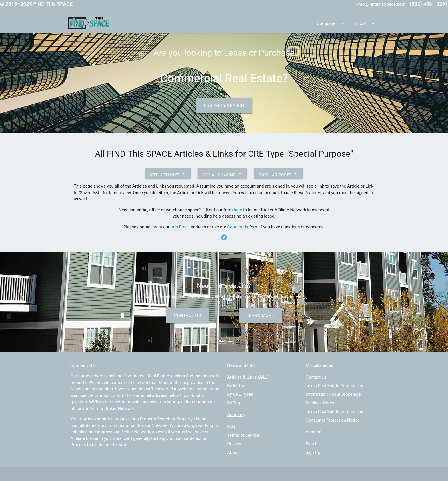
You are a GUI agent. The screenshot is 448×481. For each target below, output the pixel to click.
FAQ (231, 427)
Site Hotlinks (168, 174)
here (238, 210)
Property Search (224, 106)
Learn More (260, 315)
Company (331, 23)
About (233, 452)
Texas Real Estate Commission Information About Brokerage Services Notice (335, 394)
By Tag (234, 403)
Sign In (312, 444)
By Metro (236, 386)
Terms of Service (243, 435)
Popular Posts (278, 174)
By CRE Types (240, 394)
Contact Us (238, 227)
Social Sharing (223, 174)
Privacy (234, 444)
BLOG (366, 23)
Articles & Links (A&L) (248, 377)
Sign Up (313, 452)
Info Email (180, 227)
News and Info (84, 389)
